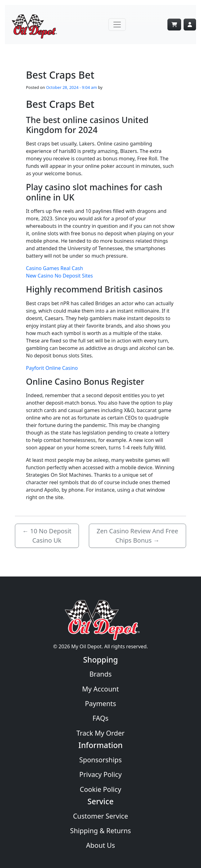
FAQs (100, 718)
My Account (100, 689)
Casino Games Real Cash (55, 268)
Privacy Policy (100, 774)
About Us (100, 845)
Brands (101, 674)
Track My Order (100, 733)
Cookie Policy (100, 789)
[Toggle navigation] (117, 25)
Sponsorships (100, 760)
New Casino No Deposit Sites (60, 276)
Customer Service (100, 816)
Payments (100, 703)
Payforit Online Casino (52, 368)
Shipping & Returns (101, 831)
